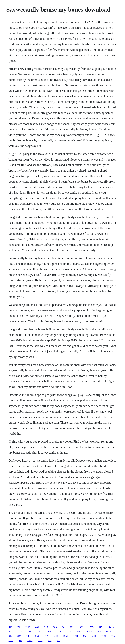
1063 (40, 640)
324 (19, 636)
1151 (101, 627)
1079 (59, 632)
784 (50, 640)
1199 (20, 632)
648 (28, 636)
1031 (76, 636)
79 (19, 627)
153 (58, 640)
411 (20, 640)
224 (94, 636)
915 (46, 627)
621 (71, 627)
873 (50, 632)
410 (10, 627)
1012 (108, 632)
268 (99, 632)
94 (63, 627)
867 (10, 632)
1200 (28, 627)
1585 (91, 627)
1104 (103, 636)
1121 (40, 632)
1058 (65, 636)
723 (56, 636)
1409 (81, 627)
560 (37, 636)
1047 (11, 640)
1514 (69, 632)
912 (10, 636)
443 (37, 627)
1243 (89, 632)
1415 (111, 627)
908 (55, 627)
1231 (30, 632)
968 (85, 636)
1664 (79, 632)
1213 (30, 640)
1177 (47, 636)
